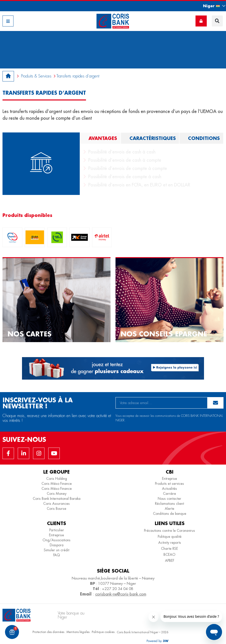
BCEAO (169, 555)
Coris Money (57, 494)
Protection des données (48, 632)
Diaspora (57, 545)
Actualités (169, 489)
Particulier (57, 530)
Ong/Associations (56, 540)
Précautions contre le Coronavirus (169, 531)
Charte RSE (169, 549)
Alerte (169, 509)
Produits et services (169, 484)
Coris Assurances (56, 504)
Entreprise (169, 479)
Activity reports (170, 543)
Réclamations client (169, 504)
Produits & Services (36, 76)
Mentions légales (78, 632)
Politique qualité (170, 537)
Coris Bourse (56, 509)
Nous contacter (169, 499)
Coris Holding (57, 479)
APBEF (170, 561)
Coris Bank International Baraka (57, 499)
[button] (210, 6)
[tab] (100, 138)
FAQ (57, 555)
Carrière (169, 494)
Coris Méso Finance (57, 484)
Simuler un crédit (56, 550)
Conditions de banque (170, 514)
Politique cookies (103, 632)
